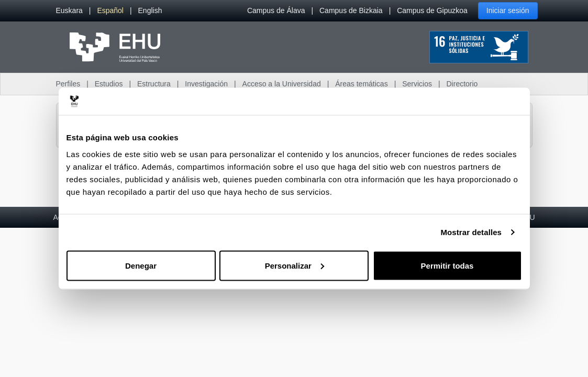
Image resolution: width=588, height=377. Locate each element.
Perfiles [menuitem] (68, 84)
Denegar (141, 265)
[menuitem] (69, 11)
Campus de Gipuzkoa (432, 10)
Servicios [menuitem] (417, 84)
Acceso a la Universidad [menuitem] (282, 84)
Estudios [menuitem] (109, 84)
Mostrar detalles (471, 232)
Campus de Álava (276, 10)
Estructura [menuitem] (154, 84)
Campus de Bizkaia (351, 10)
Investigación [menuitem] (206, 84)
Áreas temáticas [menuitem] (361, 84)
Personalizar (295, 265)
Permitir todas (447, 265)
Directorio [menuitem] (462, 84)
